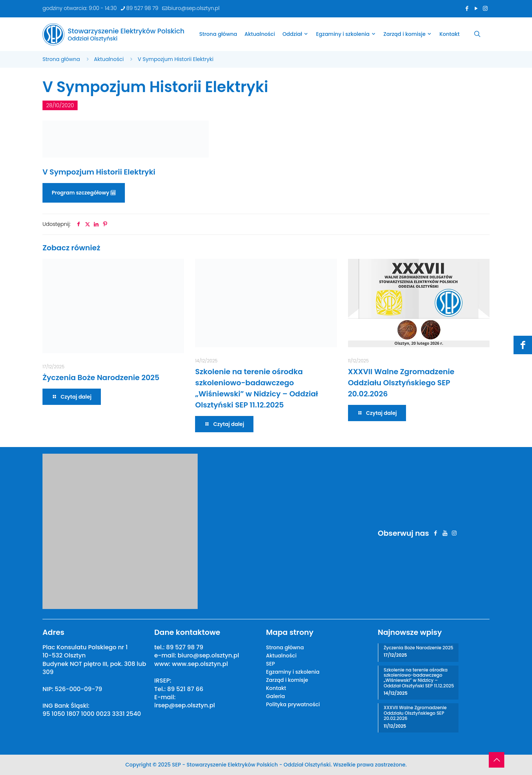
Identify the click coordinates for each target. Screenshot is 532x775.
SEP (270, 664)
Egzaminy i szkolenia (293, 672)
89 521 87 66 (185, 689)
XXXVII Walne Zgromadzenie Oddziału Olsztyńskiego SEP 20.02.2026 (401, 383)
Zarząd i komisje (287, 680)
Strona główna (61, 59)
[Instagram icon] (485, 8)
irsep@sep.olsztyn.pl (185, 705)
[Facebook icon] (467, 8)
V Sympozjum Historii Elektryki (176, 59)
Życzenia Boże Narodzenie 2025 (101, 378)
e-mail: (166, 655)
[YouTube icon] (476, 8)
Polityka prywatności (293, 704)
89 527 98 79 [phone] (142, 8)
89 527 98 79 (185, 647)
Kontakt (276, 688)
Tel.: (161, 689)
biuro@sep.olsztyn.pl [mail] (194, 8)
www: (163, 664)
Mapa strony (290, 632)
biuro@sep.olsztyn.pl (208, 655)
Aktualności (109, 59)
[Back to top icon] (497, 760)
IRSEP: (163, 681)
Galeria (275, 696)
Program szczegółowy (84, 193)
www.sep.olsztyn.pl (200, 664)
